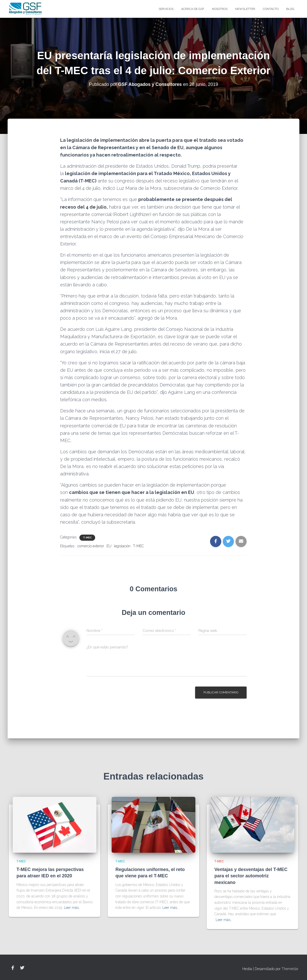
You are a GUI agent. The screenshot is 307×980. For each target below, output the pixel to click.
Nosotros (220, 9)
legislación (122, 546)
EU (109, 546)
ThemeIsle (290, 969)
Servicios (166, 9)
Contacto (271, 9)
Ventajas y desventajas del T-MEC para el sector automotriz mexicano (251, 876)
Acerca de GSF (193, 9)
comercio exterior (91, 546)
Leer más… (72, 908)
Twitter (22, 968)
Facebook (13, 968)
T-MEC (87, 538)
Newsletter (245, 9)
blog (290, 9)
